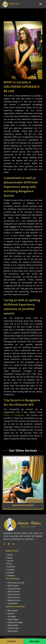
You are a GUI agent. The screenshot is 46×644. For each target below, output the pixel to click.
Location (11, 570)
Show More (13, 603)
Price (9, 564)
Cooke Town (13, 628)
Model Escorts (14, 600)
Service (10, 561)
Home (10, 555)
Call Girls (11, 567)
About (10, 558)
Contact (11, 572)
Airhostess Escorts (16, 583)
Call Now (12, 641)
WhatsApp (35, 641)
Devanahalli (13, 625)
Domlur (11, 613)
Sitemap (11, 575)
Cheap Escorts (14, 589)
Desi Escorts (13, 586)
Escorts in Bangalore (14, 415)
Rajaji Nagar (13, 619)
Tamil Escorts (14, 594)
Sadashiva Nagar (15, 622)
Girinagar (12, 616)
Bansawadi (13, 611)
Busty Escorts (14, 597)
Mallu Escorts (14, 591)
